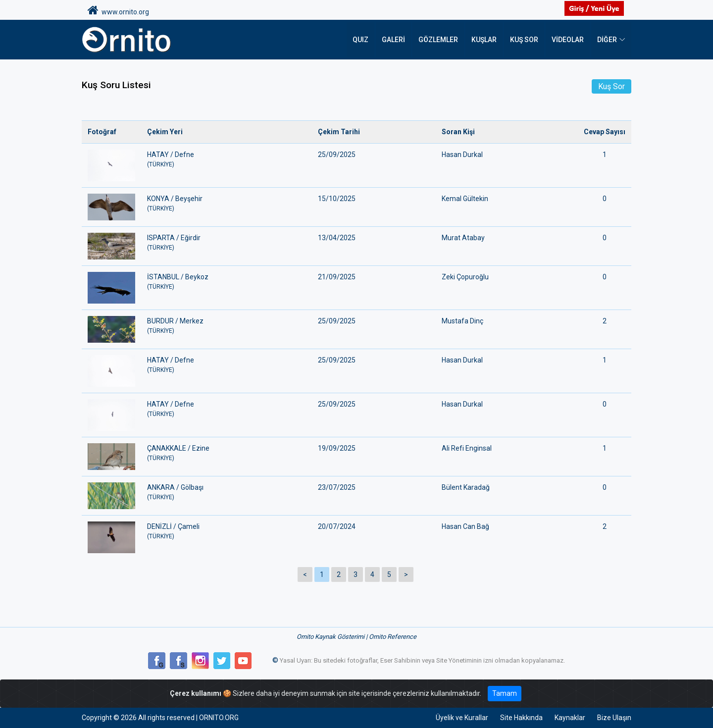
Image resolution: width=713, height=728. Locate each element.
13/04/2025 (337, 238)
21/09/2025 (337, 277)
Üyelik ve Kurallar (462, 718)
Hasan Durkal (462, 155)
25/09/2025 (337, 155)
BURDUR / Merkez (227, 326)
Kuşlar (484, 40)
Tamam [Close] (505, 693)
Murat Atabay (463, 238)
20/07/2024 (337, 526)
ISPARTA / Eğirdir (227, 243)
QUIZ (360, 40)
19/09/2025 (337, 448)
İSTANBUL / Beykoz (227, 282)
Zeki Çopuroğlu (465, 277)
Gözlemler (438, 40)
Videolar (568, 40)
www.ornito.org (118, 10)
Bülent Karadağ (466, 487)
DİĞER (607, 40)
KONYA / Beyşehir (227, 204)
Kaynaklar (570, 718)
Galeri (393, 40)
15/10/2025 (337, 199)
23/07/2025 (337, 487)
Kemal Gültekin (465, 199)
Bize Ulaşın (614, 718)
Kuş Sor (524, 40)
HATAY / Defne (227, 160)
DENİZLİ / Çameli (227, 532)
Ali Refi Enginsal (467, 448)
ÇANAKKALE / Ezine (227, 453)
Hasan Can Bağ (465, 526)
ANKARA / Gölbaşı (227, 493)
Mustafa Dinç (462, 321)
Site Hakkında (521, 718)
